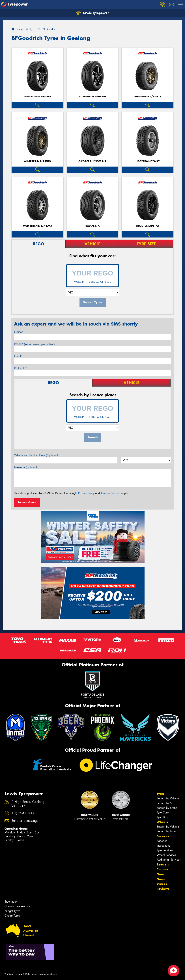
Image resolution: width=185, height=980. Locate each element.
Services (163, 836)
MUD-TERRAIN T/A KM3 (37, 226)
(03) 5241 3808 (23, 813)
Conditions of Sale (48, 974)
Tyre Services (165, 850)
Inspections (163, 846)
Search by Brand (167, 808)
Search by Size (166, 803)
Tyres (161, 794)
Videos (162, 884)
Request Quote (27, 502)
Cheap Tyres (12, 916)
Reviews (163, 889)
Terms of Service (110, 493)
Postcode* (20, 368)
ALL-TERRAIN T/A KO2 (148, 97)
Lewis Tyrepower (93, 13)
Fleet (160, 874)
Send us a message (25, 821)
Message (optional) (26, 467)
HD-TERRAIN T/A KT (148, 161)
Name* (19, 332)
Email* (18, 356)
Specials (163, 864)
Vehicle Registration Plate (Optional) (36, 455)
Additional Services (169, 860)
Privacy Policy (86, 493)
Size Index (11, 902)
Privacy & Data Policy (26, 974)
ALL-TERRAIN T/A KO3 (37, 161)
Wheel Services (166, 855)
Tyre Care (163, 812)
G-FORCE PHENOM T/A (92, 161)
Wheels (162, 822)
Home (17, 29)
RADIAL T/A (92, 226)
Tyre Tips (162, 817)
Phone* (34, 344)
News (161, 879)
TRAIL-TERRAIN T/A (148, 226)
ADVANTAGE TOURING (92, 97)
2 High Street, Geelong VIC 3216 (28, 804)
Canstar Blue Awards (17, 906)
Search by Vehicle (168, 798)
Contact (162, 869)
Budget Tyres (12, 911)
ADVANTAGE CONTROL (37, 97)
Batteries (162, 841)
